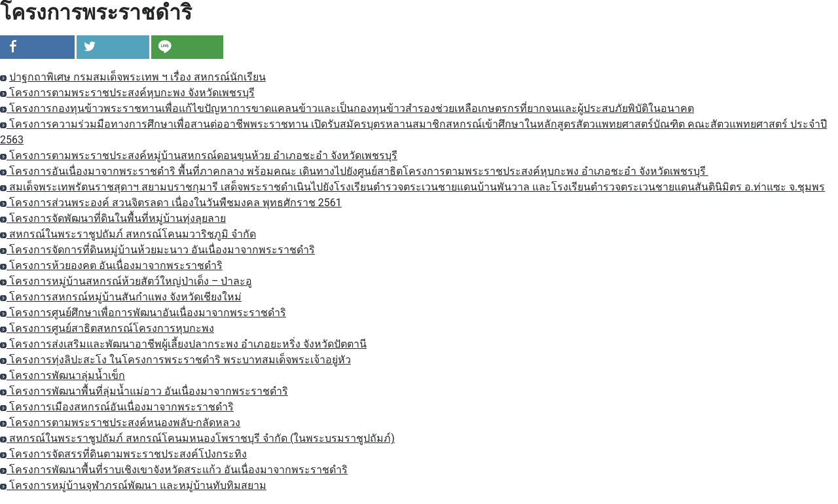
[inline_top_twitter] (113, 47)
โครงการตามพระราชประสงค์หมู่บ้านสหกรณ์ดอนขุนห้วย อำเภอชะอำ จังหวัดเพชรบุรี (199, 155)
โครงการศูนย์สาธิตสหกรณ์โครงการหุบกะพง (107, 328)
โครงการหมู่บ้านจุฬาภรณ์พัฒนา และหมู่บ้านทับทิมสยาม (133, 485)
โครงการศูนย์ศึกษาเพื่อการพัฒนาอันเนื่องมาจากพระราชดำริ (143, 313)
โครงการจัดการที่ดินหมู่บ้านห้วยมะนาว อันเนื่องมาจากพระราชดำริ (157, 250)
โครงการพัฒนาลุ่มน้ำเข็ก (63, 375)
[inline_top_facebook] (37, 47)
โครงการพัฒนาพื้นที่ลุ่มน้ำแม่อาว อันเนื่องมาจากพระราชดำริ (144, 391)
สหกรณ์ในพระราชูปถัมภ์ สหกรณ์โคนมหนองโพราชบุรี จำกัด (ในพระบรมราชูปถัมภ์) (197, 438)
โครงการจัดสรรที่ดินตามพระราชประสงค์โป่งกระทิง (123, 454)
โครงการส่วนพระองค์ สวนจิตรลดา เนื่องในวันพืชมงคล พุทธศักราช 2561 (171, 203)
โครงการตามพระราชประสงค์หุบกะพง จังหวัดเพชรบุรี (127, 93)
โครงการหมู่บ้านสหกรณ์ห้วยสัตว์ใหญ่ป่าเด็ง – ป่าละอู (126, 281)
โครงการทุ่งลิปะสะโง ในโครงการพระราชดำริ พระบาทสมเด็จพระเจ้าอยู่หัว (175, 360)
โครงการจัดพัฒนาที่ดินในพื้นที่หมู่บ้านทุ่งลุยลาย (113, 218)
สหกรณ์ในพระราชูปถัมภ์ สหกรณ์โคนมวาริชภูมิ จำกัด (128, 234)
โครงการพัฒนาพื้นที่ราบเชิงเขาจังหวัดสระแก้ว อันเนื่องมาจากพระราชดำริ (174, 470)
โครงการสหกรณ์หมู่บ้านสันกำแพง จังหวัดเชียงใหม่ (121, 297)
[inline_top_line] (187, 47)
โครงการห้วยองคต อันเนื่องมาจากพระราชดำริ (111, 265)
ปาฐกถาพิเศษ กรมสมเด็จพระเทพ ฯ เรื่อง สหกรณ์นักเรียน (137, 77)
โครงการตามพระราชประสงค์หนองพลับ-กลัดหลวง (120, 423)
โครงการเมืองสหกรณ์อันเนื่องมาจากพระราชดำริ (117, 407)
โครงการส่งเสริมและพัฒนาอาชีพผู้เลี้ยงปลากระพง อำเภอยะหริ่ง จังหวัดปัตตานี (183, 344)
